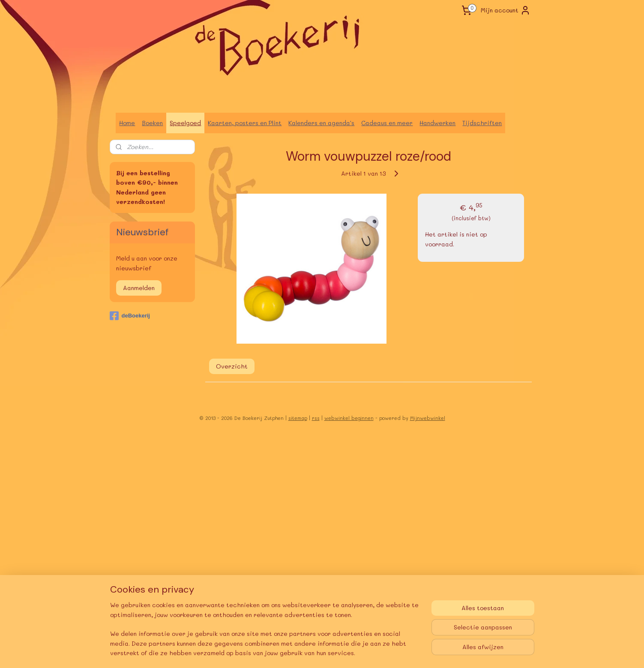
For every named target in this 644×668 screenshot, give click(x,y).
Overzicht (231, 366)
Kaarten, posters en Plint (245, 123)
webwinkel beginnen (349, 418)
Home (127, 123)
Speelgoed (185, 123)
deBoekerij (130, 316)
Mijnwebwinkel (428, 418)
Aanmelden (139, 288)
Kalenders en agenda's (321, 123)
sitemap (298, 418)
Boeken (152, 123)
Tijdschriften (482, 123)
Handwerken (437, 123)
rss (316, 418)
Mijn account (506, 10)
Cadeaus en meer (387, 123)
